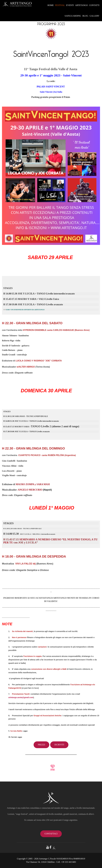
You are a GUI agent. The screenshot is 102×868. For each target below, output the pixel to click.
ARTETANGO (82, 5)
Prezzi (41, 745)
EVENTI (70, 5)
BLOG (85, 16)
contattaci (51, 834)
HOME (51, 5)
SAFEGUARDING (73, 16)
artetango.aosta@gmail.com (21, 697)
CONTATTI (94, 5)
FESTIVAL (60, 5)
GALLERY (94, 16)
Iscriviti (59, 745)
